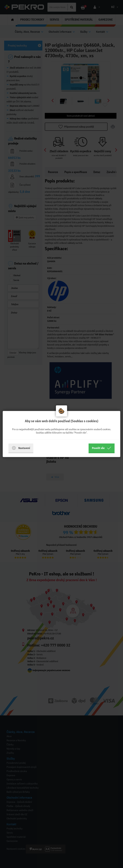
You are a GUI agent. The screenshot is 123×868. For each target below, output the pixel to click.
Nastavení (21, 448)
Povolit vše (102, 448)
